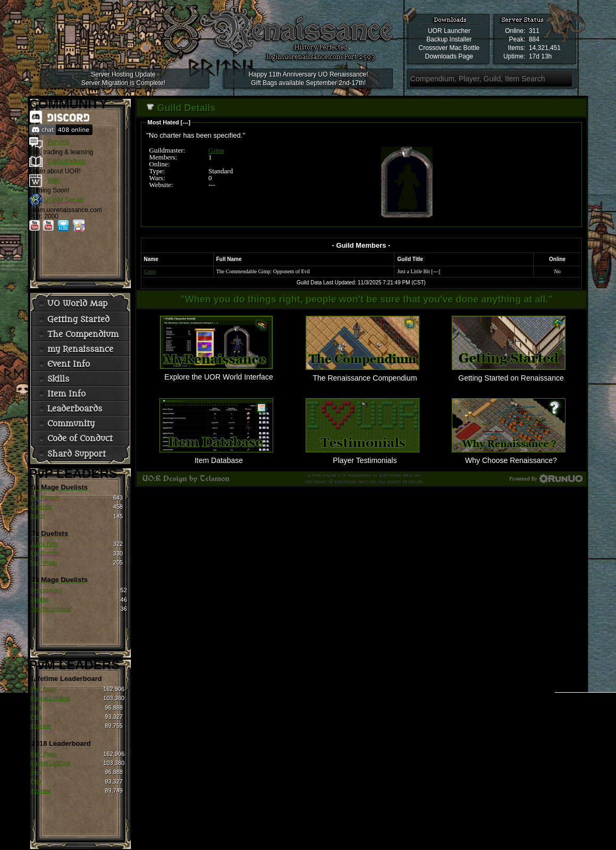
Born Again (44, 689)
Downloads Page (449, 56)
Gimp (216, 150)
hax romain (44, 563)
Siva (36, 707)
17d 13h (540, 56)
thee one (41, 726)
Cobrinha (42, 507)
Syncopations (47, 590)
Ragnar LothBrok (51, 698)
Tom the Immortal (51, 609)
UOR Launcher (449, 31)
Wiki (54, 180)
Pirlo (36, 717)
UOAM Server (64, 200)
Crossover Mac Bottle (449, 48)
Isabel (38, 516)
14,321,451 (545, 48)
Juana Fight (45, 544)
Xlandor (40, 599)
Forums (59, 142)
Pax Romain (45, 498)
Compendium (67, 161)
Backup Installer (449, 39)
